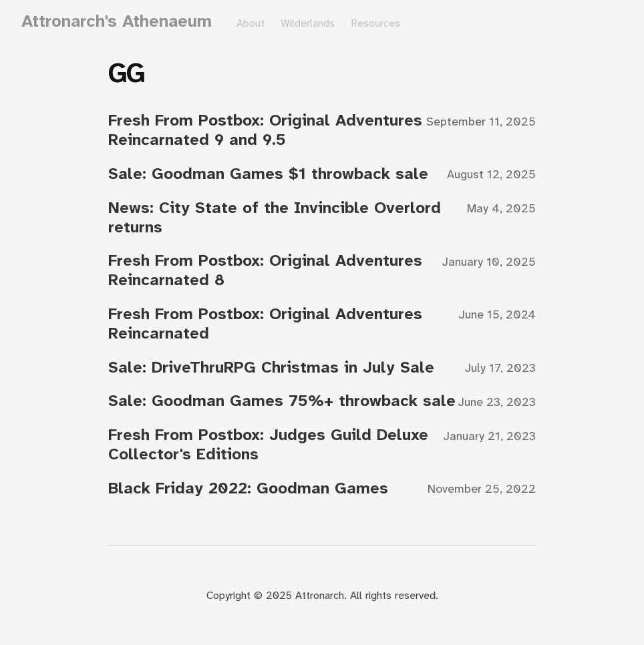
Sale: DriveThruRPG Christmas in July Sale (271, 367)
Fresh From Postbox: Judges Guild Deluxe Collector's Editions (268, 444)
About (251, 23)
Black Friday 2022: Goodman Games (248, 488)
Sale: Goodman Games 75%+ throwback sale (282, 401)
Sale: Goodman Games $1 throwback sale (268, 174)
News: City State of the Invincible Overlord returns (275, 217)
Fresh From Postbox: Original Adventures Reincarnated (265, 324)
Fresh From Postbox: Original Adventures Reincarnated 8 (265, 270)
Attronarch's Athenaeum (117, 21)
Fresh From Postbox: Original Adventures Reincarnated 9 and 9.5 (265, 130)
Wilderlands (308, 23)
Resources (375, 23)
